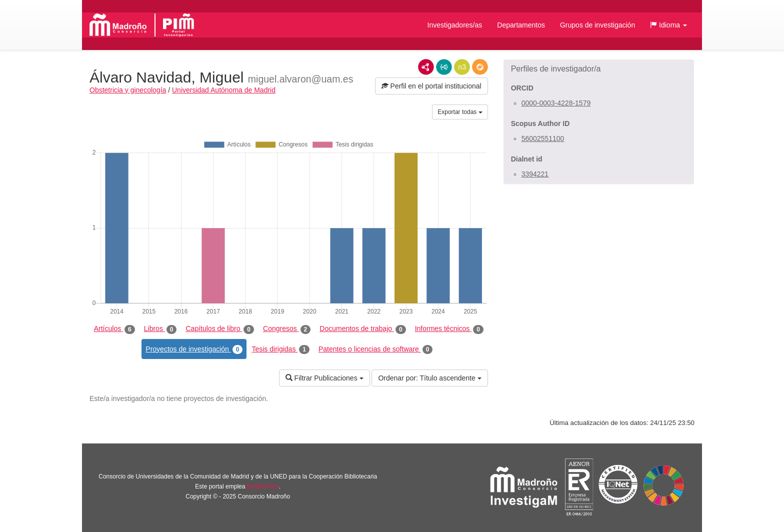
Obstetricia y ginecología (128, 90)
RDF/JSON (480, 67)
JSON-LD (444, 67)
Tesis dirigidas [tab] (280, 349)
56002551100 (543, 138)
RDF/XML (426, 67)
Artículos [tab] (114, 329)
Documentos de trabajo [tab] (362, 329)
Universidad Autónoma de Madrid (224, 90)
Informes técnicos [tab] (449, 329)
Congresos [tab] (287, 329)
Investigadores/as (455, 25)
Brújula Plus (263, 486)
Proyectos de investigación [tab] (194, 349)
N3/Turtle (462, 67)
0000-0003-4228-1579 (556, 103)
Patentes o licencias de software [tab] (375, 349)
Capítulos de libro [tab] (220, 329)
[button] (668, 25)
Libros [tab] (160, 329)
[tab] (599, 69)
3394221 (535, 174)
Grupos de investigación (597, 25)
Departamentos (521, 25)
